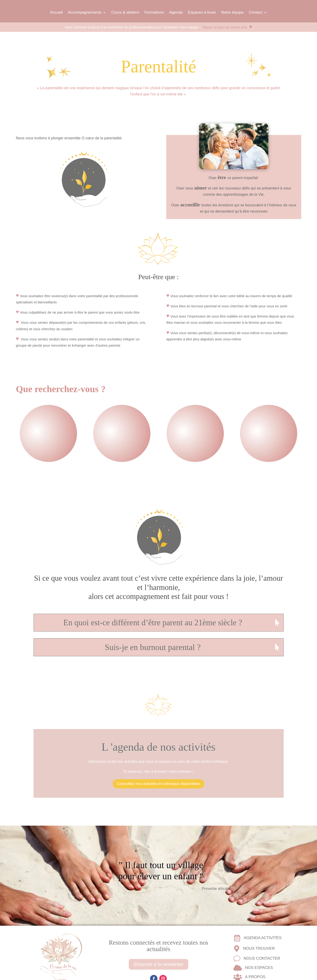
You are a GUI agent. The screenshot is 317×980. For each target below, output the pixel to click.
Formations (154, 12)
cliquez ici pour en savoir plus (229, 27)
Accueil (56, 12)
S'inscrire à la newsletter (158, 964)
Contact (256, 12)
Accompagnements (85, 12)
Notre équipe (232, 12)
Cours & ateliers (125, 12)
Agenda (176, 12)
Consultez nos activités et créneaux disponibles (158, 784)
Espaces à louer (202, 12)
